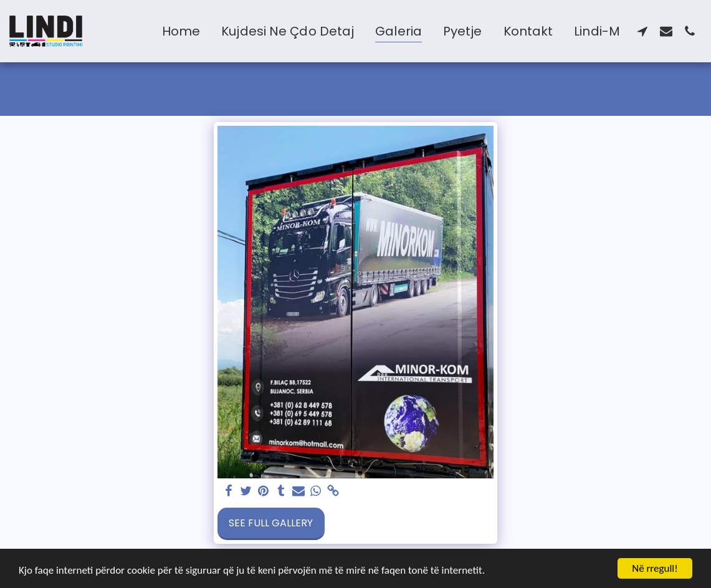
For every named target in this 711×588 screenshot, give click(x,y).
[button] (642, 31)
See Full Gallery (271, 523)
